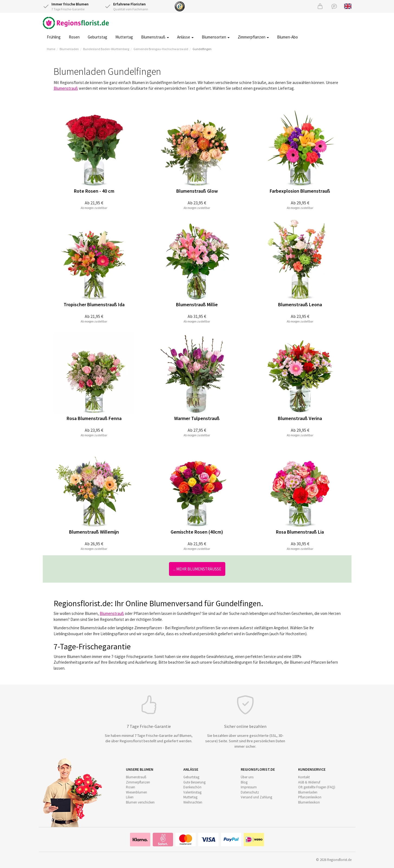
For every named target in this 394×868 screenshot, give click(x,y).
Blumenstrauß (155, 37)
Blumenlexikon (309, 802)
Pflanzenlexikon (310, 797)
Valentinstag (192, 792)
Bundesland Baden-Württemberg (106, 49)
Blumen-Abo (287, 37)
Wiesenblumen (136, 792)
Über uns (247, 777)
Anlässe (185, 37)
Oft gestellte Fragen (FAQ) (317, 787)
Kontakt (304, 777)
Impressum (249, 787)
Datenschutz (250, 792)
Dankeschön (192, 787)
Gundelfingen (202, 49)
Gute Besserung (194, 782)
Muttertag (124, 37)
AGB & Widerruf (309, 782)
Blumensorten (216, 37)
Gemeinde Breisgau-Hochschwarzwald (161, 49)
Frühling (54, 37)
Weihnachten (193, 802)
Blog (244, 782)
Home (51, 49)
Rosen (74, 37)
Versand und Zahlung (256, 797)
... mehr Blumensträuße (197, 569)
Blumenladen (69, 49)
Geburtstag (97, 37)
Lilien (130, 797)
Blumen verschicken (140, 802)
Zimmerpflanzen (253, 37)
